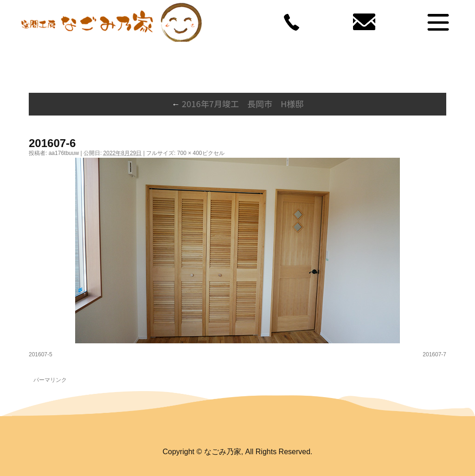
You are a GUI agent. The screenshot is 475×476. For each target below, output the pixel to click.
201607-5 (41, 354)
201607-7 (434, 354)
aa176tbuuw (64, 153)
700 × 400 (190, 153)
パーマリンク (50, 380)
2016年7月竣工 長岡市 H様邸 (238, 103)
